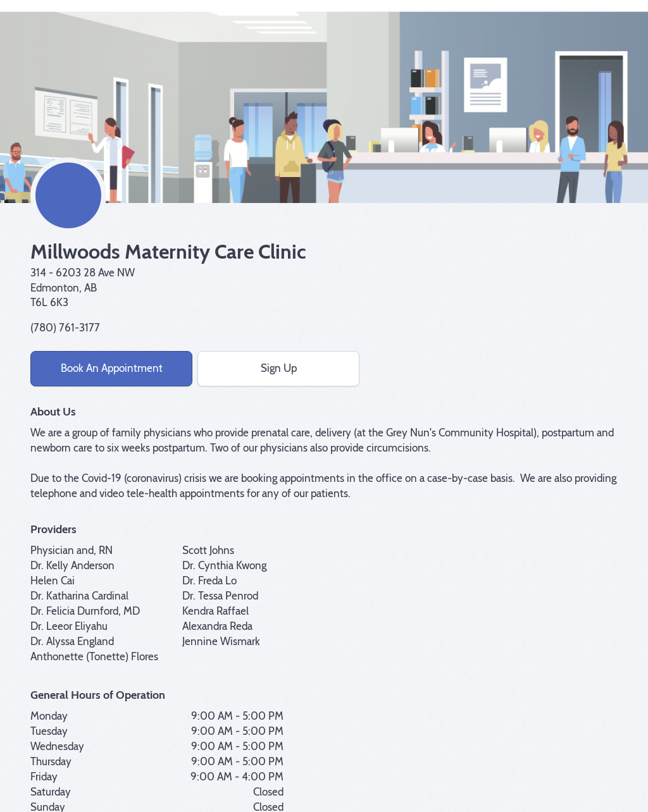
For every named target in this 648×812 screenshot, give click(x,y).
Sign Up (279, 368)
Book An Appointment (112, 368)
